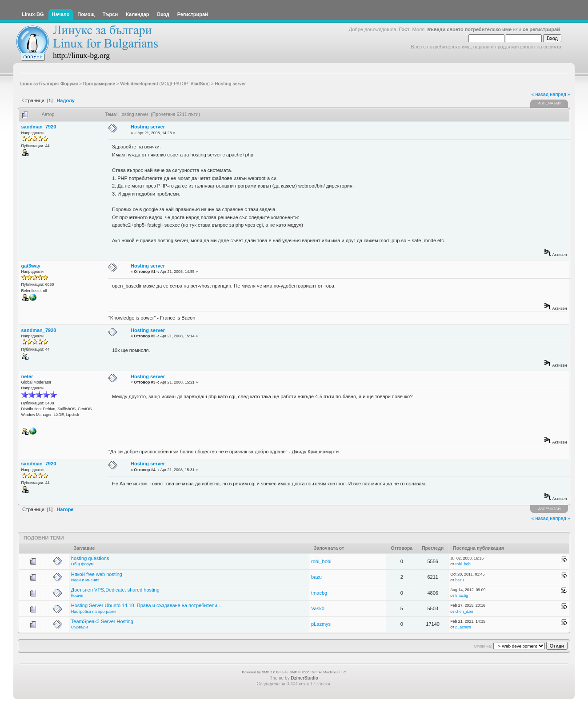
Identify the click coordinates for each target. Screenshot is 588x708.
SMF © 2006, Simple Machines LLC (318, 672)
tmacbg (319, 593)
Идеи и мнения (85, 580)
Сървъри (80, 627)
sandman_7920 (39, 127)
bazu (316, 577)
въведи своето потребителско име (469, 29)
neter (27, 376)
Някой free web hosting (97, 574)
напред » (560, 94)
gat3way (31, 266)
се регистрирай (541, 29)
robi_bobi (321, 561)
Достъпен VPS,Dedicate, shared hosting (115, 590)
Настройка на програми (93, 612)
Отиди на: (483, 646)
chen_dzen (465, 612)
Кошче (77, 596)
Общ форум (82, 564)
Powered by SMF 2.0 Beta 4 (264, 672)
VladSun (200, 84)
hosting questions (90, 558)
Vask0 (318, 608)
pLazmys (321, 624)
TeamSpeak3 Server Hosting (102, 621)
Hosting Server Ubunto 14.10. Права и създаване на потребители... (146, 605)
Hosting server (148, 127)
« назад (540, 94)
